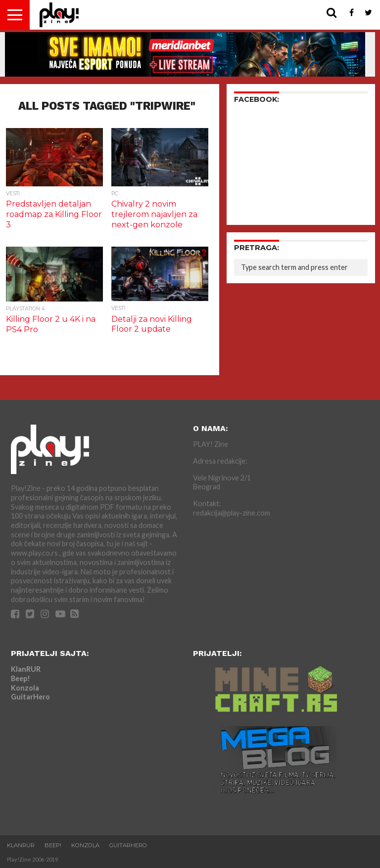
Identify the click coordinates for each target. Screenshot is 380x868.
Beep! (21, 678)
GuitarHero (30, 697)
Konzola (25, 688)
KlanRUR (26, 669)
